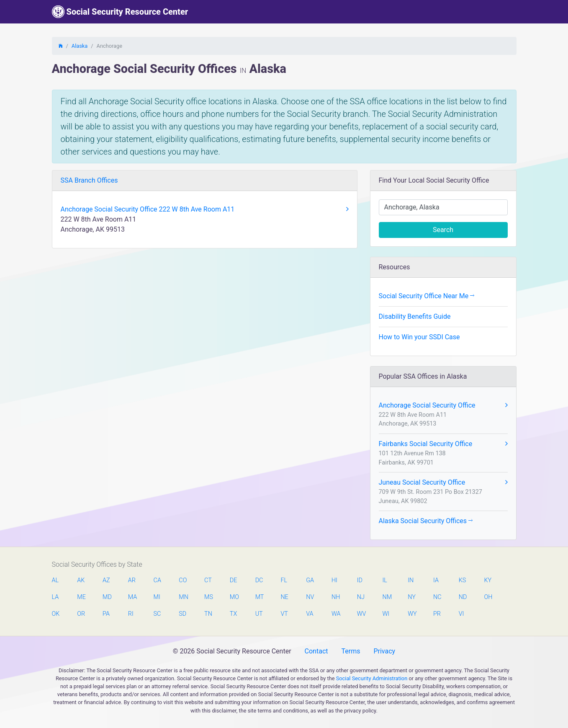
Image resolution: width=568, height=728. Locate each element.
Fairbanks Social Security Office (443, 444)
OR (81, 614)
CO (183, 580)
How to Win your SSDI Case (419, 337)
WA (336, 614)
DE (234, 580)
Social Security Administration (372, 678)
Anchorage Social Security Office (443, 405)
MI (157, 597)
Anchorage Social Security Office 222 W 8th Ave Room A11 (205, 209)
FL (284, 580)
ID (360, 580)
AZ (106, 580)
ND (463, 597)
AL (55, 580)
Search (443, 230)
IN (411, 580)
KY (488, 580)
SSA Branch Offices (89, 180)
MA (132, 597)
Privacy (384, 651)
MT (260, 597)
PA (106, 614)
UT (259, 614)
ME (81, 597)
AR (132, 580)
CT (208, 580)
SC (157, 614)
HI (334, 580)
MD (107, 597)
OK (56, 614)
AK (81, 580)
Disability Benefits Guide (415, 316)
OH (488, 597)
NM (386, 597)
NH (336, 597)
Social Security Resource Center (120, 12)
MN (183, 597)
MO (234, 597)
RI (131, 614)
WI (386, 614)
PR (437, 614)
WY (412, 614)
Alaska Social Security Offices (426, 521)
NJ (361, 597)
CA (157, 580)
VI (461, 614)
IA (436, 580)
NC (437, 597)
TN (208, 614)
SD (182, 614)
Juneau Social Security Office (443, 483)
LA (55, 597)
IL (384, 580)
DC (259, 580)
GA (310, 580)
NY (412, 597)
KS (463, 580)
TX (233, 614)
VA (310, 614)
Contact (316, 651)
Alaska (80, 46)
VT (284, 614)
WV (361, 614)
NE (284, 597)
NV (310, 597)
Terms (351, 651)
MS (208, 597)
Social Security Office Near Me (427, 296)
